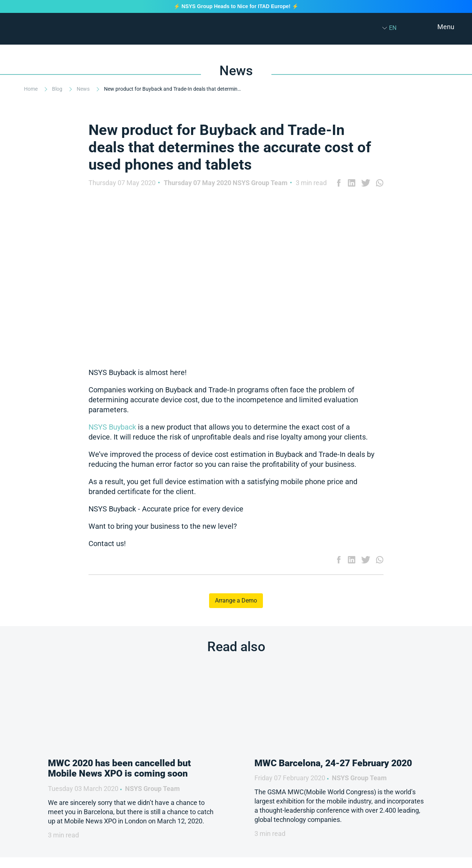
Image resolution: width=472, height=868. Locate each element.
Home (31, 89)
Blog (58, 89)
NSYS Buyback (113, 427)
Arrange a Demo (236, 600)
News (84, 89)
